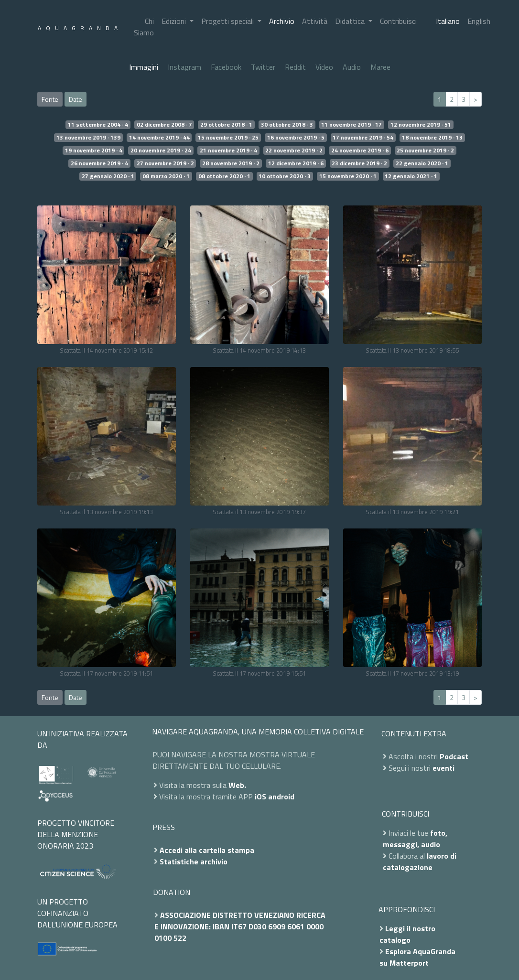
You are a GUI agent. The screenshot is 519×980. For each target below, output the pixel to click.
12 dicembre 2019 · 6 (296, 163)
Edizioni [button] (175, 21)
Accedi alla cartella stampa (207, 850)
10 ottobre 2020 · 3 (285, 176)
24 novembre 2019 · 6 (360, 151)
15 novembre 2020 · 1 (348, 176)
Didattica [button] (351, 21)
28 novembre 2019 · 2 (231, 163)
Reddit (295, 67)
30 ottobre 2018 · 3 (287, 125)
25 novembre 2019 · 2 (425, 151)
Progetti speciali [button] (228, 21)
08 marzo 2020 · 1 (166, 176)
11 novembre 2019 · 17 (351, 125)
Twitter (263, 67)
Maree (380, 67)
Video (324, 67)
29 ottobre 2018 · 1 (226, 125)
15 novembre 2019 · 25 (228, 138)
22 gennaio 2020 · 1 (422, 163)
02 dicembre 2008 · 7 (164, 125)
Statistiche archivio (194, 862)
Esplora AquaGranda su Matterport (417, 957)
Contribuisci (398, 21)
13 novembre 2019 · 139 (88, 138)
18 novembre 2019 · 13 (432, 138)
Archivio (282, 21)
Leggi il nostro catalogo (407, 934)
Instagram (184, 67)
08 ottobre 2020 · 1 (224, 176)
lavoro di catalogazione (420, 862)
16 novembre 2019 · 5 (296, 138)
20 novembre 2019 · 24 (161, 151)
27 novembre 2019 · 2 (165, 163)
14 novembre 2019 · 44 (159, 138)
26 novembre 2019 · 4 (99, 163)
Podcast (454, 756)
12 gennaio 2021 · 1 (411, 176)
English (479, 21)
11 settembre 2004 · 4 (98, 125)
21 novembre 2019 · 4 (228, 151)
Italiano (448, 21)
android (281, 797)
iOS (260, 797)
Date (76, 99)
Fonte (50, 99)
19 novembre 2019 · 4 (94, 151)
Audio (352, 67)
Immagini (144, 67)
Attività (315, 21)
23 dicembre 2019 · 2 (359, 163)
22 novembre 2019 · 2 (294, 151)
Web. (237, 785)
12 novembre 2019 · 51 (421, 125)
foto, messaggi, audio (415, 839)
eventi (443, 768)
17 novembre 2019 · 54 (363, 138)
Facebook (226, 67)
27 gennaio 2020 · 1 (108, 176)
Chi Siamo (144, 27)
